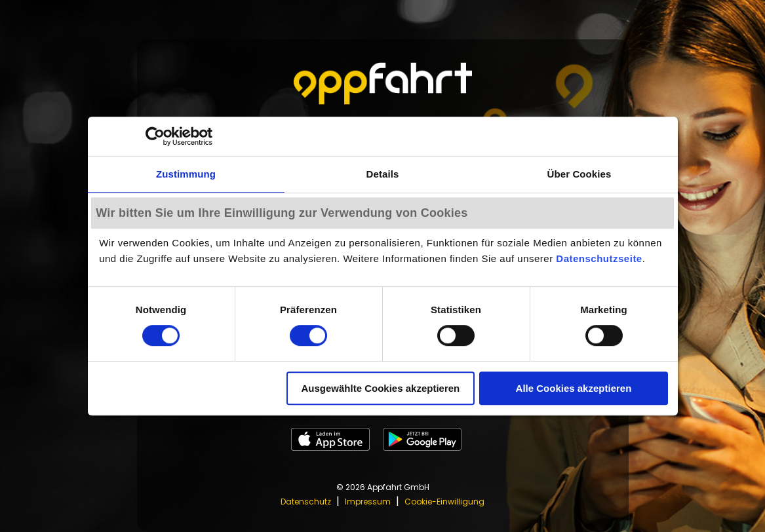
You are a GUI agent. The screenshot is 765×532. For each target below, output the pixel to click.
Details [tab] (383, 174)
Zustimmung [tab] (186, 174)
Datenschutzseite (599, 259)
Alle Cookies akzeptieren (574, 388)
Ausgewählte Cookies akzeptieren (380, 388)
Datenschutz (306, 502)
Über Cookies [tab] (579, 174)
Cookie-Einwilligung (444, 502)
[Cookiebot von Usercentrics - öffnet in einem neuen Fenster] (155, 136)
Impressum (368, 502)
